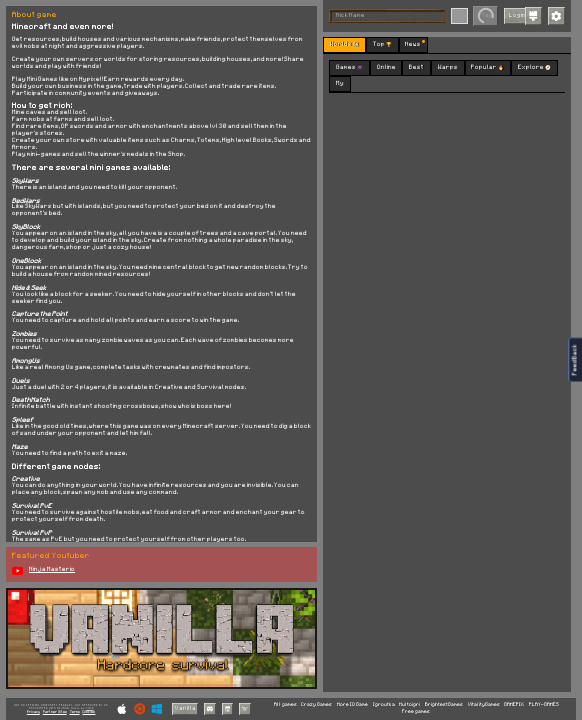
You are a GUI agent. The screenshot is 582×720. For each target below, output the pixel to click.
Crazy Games (316, 704)
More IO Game (352, 704)
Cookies (88, 711)
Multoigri (409, 704)
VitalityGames (484, 704)
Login (517, 15)
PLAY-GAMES (544, 704)
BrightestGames (444, 704)
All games (285, 704)
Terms (75, 711)
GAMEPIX (514, 704)
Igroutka (384, 704)
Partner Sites (55, 711)
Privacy (33, 711)
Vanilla (185, 708)
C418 (90, 708)
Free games (416, 711)
